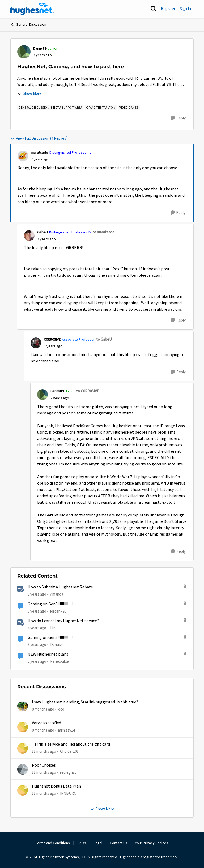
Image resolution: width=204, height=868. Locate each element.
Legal (98, 843)
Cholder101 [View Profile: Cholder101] (69, 751)
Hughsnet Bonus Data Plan (56, 786)
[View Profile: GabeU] (29, 236)
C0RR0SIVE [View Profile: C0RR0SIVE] (52, 339)
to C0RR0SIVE (88, 391)
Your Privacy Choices (152, 843)
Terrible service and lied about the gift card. (71, 744)
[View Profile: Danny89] (24, 52)
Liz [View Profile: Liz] (53, 628)
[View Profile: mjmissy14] (23, 727)
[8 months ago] (43, 709)
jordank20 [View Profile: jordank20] (58, 611)
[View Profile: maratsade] (23, 156)
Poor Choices (44, 765)
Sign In (185, 9)
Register (168, 9)
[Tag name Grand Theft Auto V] (101, 108)
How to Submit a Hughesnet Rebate (60, 587)
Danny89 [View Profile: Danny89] (40, 48)
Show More (29, 93)
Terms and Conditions (53, 843)
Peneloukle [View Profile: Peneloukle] (59, 661)
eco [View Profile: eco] (61, 709)
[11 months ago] (44, 752)
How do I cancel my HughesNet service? (63, 621)
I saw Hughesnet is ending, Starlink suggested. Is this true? (85, 702)
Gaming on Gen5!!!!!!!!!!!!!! (50, 604)
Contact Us (119, 843)
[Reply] (178, 118)
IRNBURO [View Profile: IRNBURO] (68, 793)
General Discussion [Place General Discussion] (28, 24)
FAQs (82, 843)
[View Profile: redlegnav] (23, 769)
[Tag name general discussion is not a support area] (50, 108)
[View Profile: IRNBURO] (23, 790)
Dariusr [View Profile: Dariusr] (56, 645)
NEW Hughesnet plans (48, 654)
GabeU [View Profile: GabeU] (42, 232)
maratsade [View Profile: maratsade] (39, 152)
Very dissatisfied (46, 723)
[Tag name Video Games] (129, 108)
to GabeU (104, 339)
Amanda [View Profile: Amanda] (57, 594)
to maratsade (103, 232)
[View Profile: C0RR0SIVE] (36, 343)
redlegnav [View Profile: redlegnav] (68, 772)
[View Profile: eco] (23, 706)
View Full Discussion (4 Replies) (39, 138)
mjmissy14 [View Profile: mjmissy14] (67, 730)
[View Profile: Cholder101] (23, 748)
